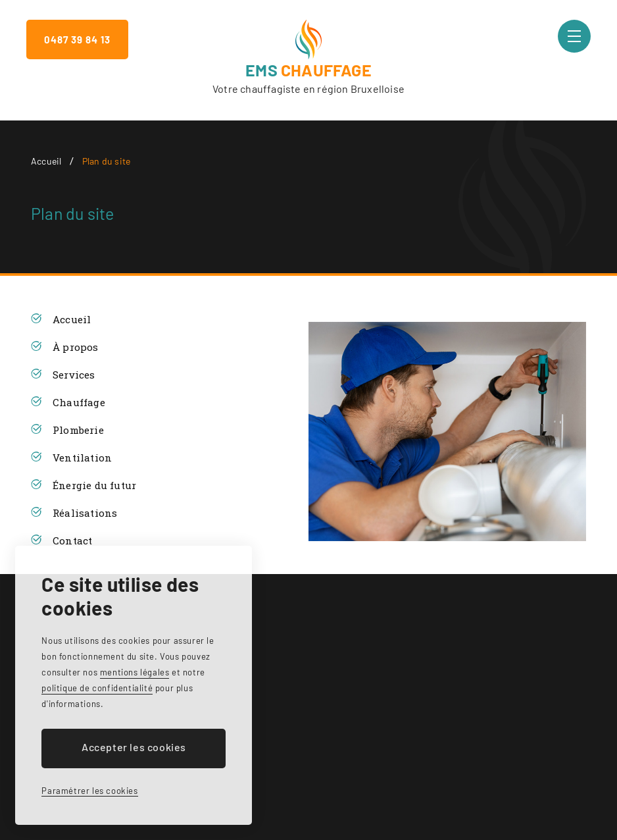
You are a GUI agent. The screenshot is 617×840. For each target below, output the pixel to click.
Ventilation (82, 458)
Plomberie (78, 430)
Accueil (46, 161)
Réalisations (85, 513)
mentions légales (135, 672)
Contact (72, 540)
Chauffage (79, 402)
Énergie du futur (94, 485)
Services (74, 375)
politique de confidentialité (97, 688)
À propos (76, 347)
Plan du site (106, 161)
